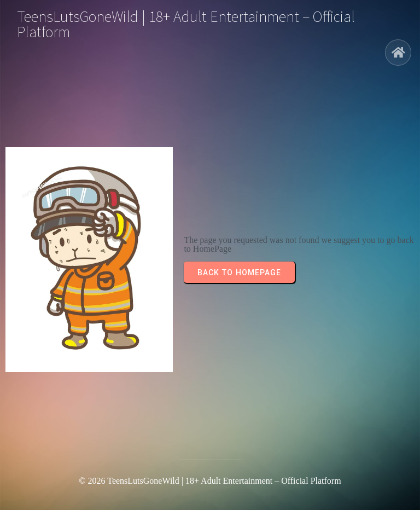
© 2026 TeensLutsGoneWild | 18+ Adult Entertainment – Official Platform (210, 481)
